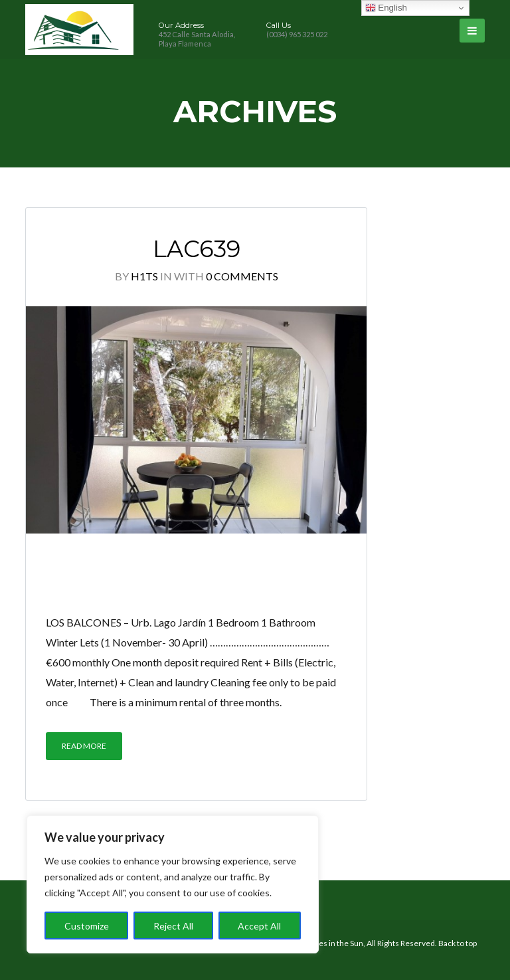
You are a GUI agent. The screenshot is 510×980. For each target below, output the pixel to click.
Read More (84, 746)
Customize (87, 926)
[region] (173, 884)
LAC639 (197, 249)
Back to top (458, 943)
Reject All (173, 926)
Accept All (259, 926)
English (386, 8)
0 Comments (242, 276)
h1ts (144, 276)
